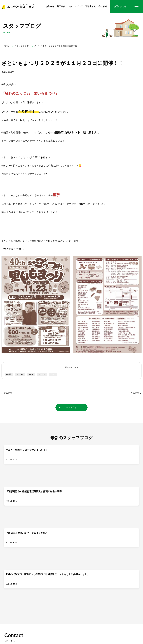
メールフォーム (107, 566)
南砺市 (9, 374)
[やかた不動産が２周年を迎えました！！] (20, 465)
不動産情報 (90, 7)
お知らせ (50, 7)
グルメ (53, 374)
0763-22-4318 (16, 602)
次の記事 (136, 393)
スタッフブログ (75, 7)
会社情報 (103, 7)
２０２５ (42, 374)
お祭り (31, 374)
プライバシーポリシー (31, 633)
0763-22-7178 (17, 605)
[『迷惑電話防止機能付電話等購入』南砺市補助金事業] (54, 465)
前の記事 (7, 393)
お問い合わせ (120, 7)
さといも (20, 374)
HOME (6, 46)
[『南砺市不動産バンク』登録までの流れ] (89, 465)
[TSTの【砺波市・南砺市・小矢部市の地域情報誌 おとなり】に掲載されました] (123, 465)
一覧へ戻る (71, 408)
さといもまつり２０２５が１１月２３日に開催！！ (58, 46)
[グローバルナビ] (136, 7)
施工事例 (61, 7)
